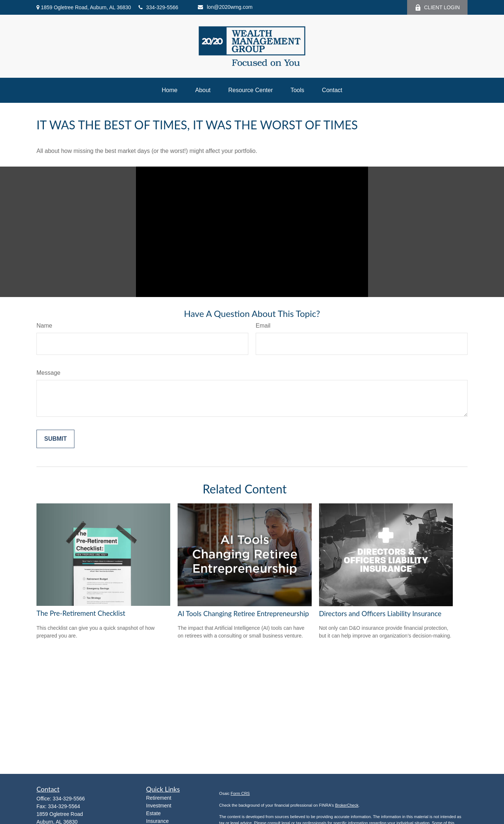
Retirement (159, 798)
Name (44, 326)
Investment (159, 806)
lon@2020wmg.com (225, 7)
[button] (170, 90)
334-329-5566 (158, 7)
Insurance (157, 821)
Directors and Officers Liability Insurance (380, 614)
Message (48, 373)
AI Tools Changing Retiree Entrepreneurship (243, 614)
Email (263, 326)
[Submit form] (55, 439)
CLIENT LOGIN (437, 8)
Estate (154, 813)
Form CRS (240, 793)
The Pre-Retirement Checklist (81, 613)
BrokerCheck (347, 805)
